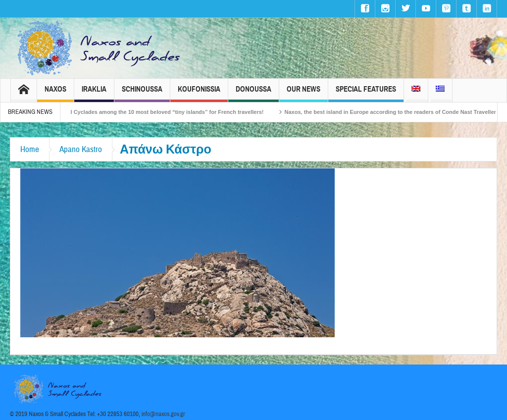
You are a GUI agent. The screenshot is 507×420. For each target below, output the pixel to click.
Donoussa (253, 93)
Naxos (55, 93)
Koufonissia (199, 93)
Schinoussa (142, 93)
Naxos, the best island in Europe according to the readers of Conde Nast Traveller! (397, 112)
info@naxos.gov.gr (163, 414)
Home (30, 149)
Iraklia (94, 93)
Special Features (366, 93)
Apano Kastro (81, 149)
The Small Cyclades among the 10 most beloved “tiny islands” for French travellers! (161, 112)
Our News (304, 93)
